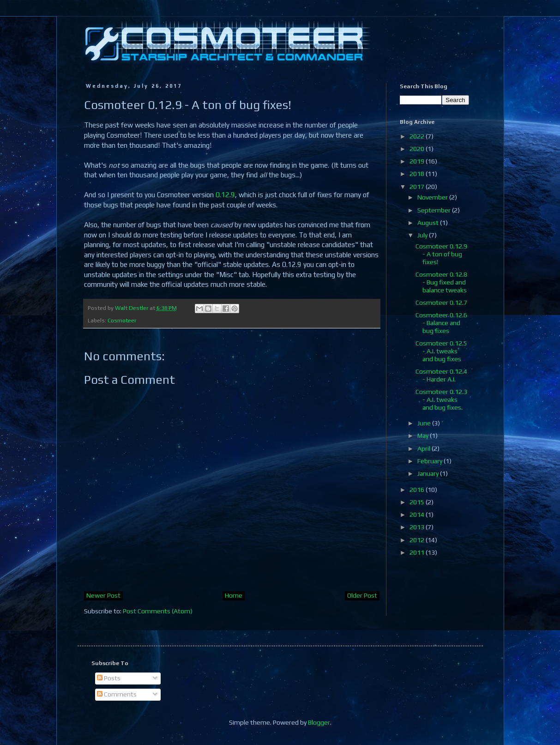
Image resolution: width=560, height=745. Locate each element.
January (429, 473)
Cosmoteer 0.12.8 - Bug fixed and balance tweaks (441, 282)
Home (234, 595)
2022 (418, 136)
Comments (117, 694)
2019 (418, 161)
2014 (418, 515)
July (423, 235)
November (433, 197)
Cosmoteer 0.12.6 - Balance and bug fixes (441, 323)
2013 (418, 527)
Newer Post (103, 595)
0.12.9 (225, 195)
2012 (418, 540)
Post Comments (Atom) (158, 611)
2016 (418, 490)
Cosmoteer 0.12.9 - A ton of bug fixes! (441, 254)
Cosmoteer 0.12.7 (441, 303)
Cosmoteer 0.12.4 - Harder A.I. (441, 375)
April (425, 448)
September (435, 210)
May (424, 436)
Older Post (362, 595)
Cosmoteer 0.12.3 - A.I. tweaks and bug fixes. (441, 400)
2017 (418, 187)
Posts (109, 678)
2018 (418, 174)
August (429, 223)
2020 (418, 149)
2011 (418, 552)
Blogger (319, 722)
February (431, 461)
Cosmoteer (122, 320)
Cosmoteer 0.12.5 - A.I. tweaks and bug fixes (441, 351)
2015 (418, 502)
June (425, 423)
